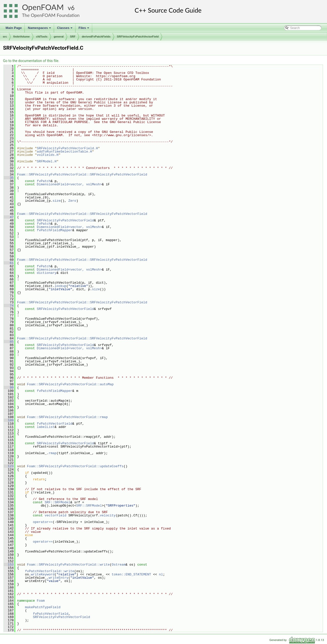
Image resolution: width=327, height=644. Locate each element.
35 (9, 178)
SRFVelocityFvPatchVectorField (138, 37)
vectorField (56, 515)
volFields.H (48, 155)
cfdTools (42, 37)
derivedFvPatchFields (96, 37)
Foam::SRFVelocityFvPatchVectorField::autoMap (70, 384)
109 (9, 420)
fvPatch (44, 181)
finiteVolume (22, 37)
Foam (41, 601)
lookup (60, 286)
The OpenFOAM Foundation (51, 15)
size (56, 201)
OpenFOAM (43, 7)
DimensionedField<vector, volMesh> (69, 184)
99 (9, 388)
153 (9, 565)
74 (9, 306)
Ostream (119, 565)
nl (161, 574)
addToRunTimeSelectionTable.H (64, 152)
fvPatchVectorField (55, 424)
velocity (108, 515)
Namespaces (40, 29)
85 (9, 342)
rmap (53, 453)
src (5, 37)
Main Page (14, 28)
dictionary (47, 273)
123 (9, 466)
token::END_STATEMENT (131, 574)
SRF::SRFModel (57, 502)
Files (84, 29)
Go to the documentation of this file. (31, 61)
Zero (72, 201)
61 (9, 263)
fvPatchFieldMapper (55, 230)
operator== (43, 522)
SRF (73, 37)
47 (9, 217)
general (59, 37)
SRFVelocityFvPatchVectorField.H (67, 148)
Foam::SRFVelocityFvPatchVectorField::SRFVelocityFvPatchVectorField (82, 174)
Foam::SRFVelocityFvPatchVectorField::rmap (67, 417)
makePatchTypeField (43, 607)
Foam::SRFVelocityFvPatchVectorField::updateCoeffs (75, 466)
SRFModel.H (47, 161)
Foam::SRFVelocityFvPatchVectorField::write (68, 565)
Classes (65, 29)
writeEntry (59, 578)
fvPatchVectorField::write (50, 571)
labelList (46, 427)
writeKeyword (43, 574)
